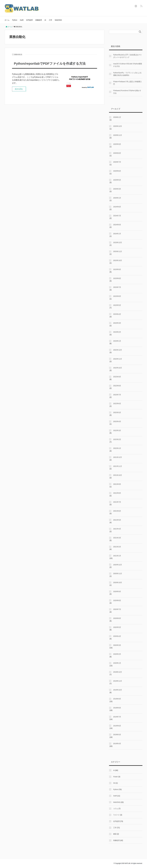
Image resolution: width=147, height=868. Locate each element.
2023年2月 (117, 332)
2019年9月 (117, 699)
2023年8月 (117, 278)
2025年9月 (117, 144)
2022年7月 (117, 395)
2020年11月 (118, 574)
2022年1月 (117, 448)
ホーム (7, 20)
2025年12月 (118, 126)
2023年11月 (118, 251)
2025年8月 (117, 153)
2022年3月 (117, 430)
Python (15, 20)
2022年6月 (117, 404)
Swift (22, 20)
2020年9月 (117, 591)
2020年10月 (118, 583)
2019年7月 (117, 717)
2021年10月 (118, 475)
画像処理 (39, 20)
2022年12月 (118, 350)
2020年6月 (117, 618)
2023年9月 (117, 269)
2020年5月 (117, 627)
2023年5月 (117, 305)
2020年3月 (117, 645)
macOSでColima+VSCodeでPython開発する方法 (128, 65)
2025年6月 (117, 171)
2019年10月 (118, 690)
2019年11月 (118, 681)
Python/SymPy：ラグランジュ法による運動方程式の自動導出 (127, 74)
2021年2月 (117, 547)
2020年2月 (117, 654)
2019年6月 (117, 726)
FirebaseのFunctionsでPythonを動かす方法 (127, 92)
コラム (116, 809)
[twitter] (136, 6)
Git (114, 783)
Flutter (116, 777)
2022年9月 (117, 377)
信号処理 (29, 20)
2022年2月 (117, 439)
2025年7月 (117, 162)
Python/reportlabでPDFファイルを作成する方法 (50, 64)
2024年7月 (117, 216)
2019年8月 (117, 708)
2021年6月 (117, 511)
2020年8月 (117, 600)
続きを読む (19, 89)
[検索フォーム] (123, 32)
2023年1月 (117, 341)
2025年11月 (118, 135)
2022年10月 (118, 368)
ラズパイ (116, 815)
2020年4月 (117, 636)
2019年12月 (118, 672)
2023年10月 (118, 260)
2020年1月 (117, 663)
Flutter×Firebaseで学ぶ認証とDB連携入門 (127, 83)
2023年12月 (118, 242)
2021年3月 (117, 538)
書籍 (115, 834)
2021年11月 (118, 466)
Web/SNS (58, 20)
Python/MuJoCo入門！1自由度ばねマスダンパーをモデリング (127, 56)
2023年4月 (117, 314)
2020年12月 (118, 565)
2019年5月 (117, 735)
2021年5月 (117, 520)
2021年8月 (117, 493)
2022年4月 (117, 421)
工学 (50, 20)
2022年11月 (118, 359)
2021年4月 (117, 529)
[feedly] (141, 6)
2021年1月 (117, 556)
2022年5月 (117, 412)
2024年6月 (117, 225)
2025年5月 (117, 180)
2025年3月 (117, 189)
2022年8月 (117, 386)
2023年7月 (117, 287)
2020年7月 (117, 609)
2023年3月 (117, 323)
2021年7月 (117, 502)
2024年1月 (117, 234)
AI (45, 20)
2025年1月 (117, 198)
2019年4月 (117, 744)
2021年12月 (118, 457)
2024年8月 (117, 207)
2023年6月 (117, 296)
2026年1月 (117, 117)
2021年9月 (117, 484)
